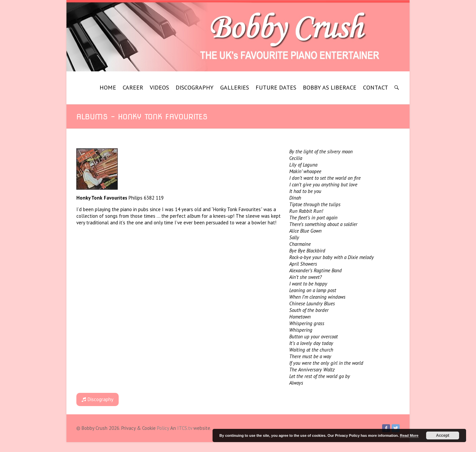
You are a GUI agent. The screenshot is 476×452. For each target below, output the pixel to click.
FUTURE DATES (276, 87)
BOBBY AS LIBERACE (330, 87)
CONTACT (376, 87)
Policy (163, 428)
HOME (108, 87)
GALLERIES (235, 87)
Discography (98, 399)
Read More (409, 435)
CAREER (133, 87)
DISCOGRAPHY (195, 87)
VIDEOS (159, 87)
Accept (443, 435)
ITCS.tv (185, 428)
